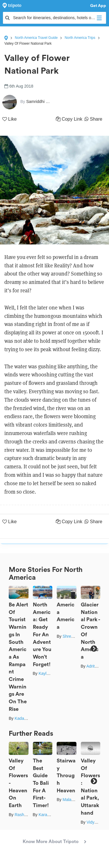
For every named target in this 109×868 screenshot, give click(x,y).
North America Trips (80, 38)
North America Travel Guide (36, 38)
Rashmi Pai (25, 815)
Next (94, 649)
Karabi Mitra (50, 815)
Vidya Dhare (98, 822)
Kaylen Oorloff (51, 673)
